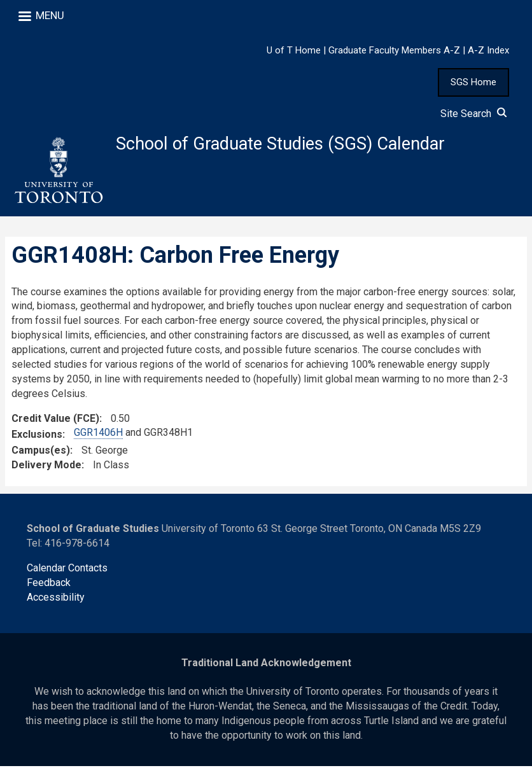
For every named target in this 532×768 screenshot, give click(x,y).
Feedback (49, 584)
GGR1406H (98, 435)
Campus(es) (41, 452)
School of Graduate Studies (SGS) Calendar (287, 144)
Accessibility (56, 599)
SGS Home (473, 82)
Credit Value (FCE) (55, 420)
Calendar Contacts (67, 570)
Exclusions (37, 437)
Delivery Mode (46, 467)
